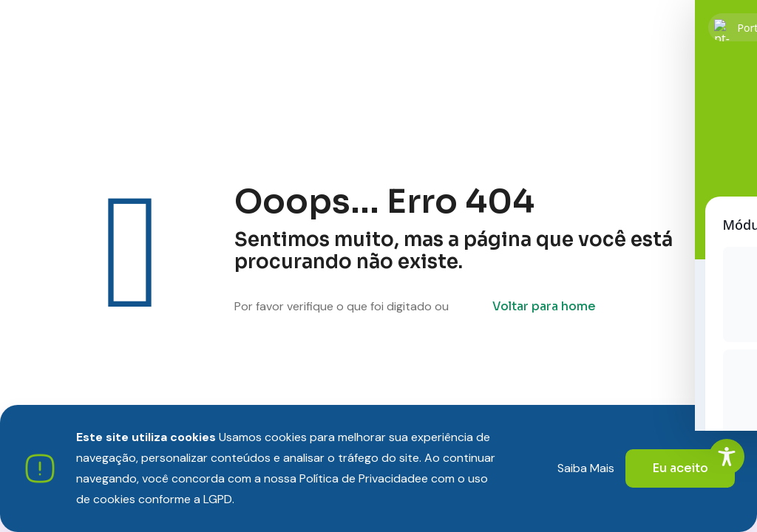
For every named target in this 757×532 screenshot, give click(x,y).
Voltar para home (544, 306)
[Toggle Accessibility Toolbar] (727, 457)
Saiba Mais (586, 468)
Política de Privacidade (360, 478)
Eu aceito (680, 468)
